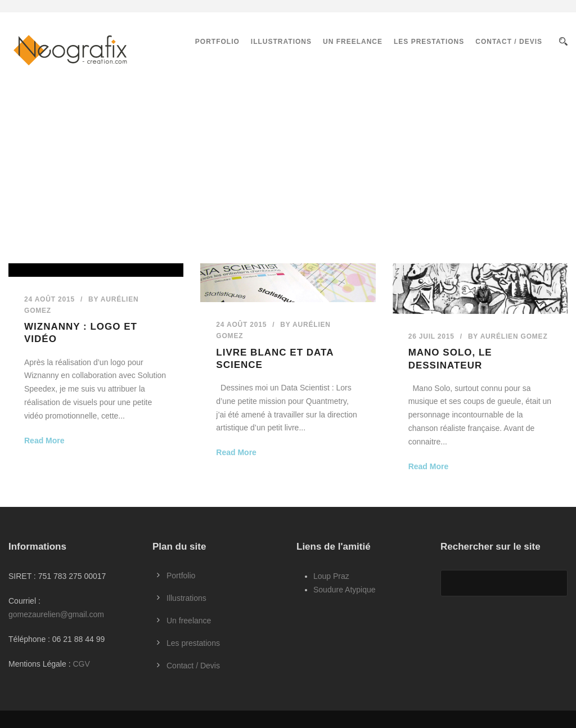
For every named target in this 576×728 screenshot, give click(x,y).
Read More (44, 441)
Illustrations (281, 42)
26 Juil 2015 (431, 336)
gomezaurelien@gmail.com (56, 614)
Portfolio (217, 42)
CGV (81, 664)
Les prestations (429, 42)
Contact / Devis (509, 42)
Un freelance (353, 42)
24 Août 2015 (49, 299)
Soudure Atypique (345, 590)
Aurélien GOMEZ (514, 336)
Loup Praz (331, 576)
